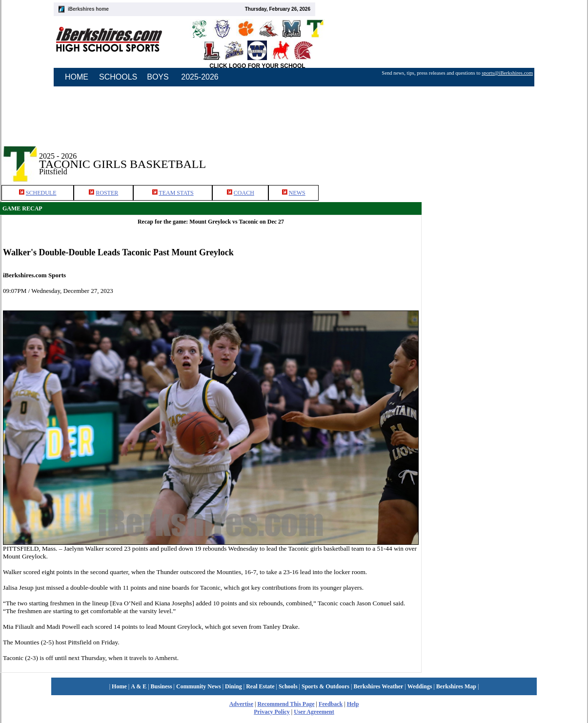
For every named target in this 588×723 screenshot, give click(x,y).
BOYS (158, 77)
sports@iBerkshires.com (507, 73)
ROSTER (107, 193)
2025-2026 (200, 77)
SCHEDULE (41, 193)
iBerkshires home (88, 9)
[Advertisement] (505, 156)
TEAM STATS (176, 193)
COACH (244, 193)
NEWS (297, 193)
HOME (77, 77)
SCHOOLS (118, 77)
